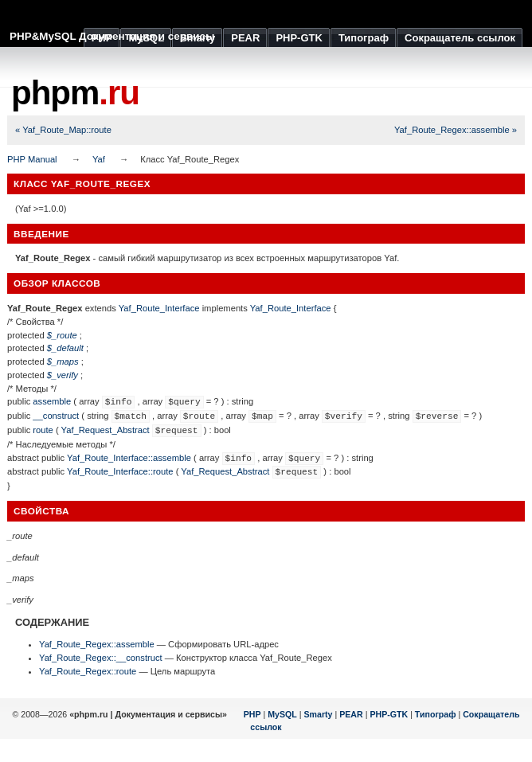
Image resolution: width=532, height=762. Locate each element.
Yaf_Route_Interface (159, 308)
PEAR (351, 714)
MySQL (282, 714)
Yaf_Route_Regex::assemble (97, 644)
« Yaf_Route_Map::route (63, 130)
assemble (52, 401)
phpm (75, 93)
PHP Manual (32, 159)
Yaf (99, 159)
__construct (56, 416)
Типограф (436, 714)
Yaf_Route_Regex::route (88, 671)
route (43, 430)
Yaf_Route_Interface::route (120, 471)
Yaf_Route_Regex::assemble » (456, 130)
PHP (252, 714)
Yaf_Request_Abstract (106, 430)
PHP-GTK (389, 714)
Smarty (318, 714)
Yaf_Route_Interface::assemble (129, 458)
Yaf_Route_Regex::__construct (101, 658)
